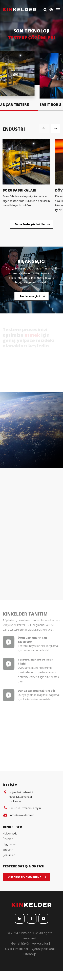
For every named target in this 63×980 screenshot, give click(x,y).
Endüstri (8, 859)
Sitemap (30, 963)
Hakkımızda (10, 843)
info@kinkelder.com (22, 824)
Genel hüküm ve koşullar (30, 953)
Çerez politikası (43, 958)
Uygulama (9, 853)
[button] (56, 128)
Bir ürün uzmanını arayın (25, 817)
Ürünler (8, 848)
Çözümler (9, 864)
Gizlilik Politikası (16, 958)
